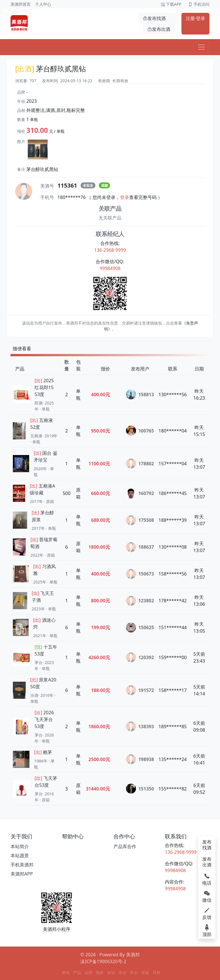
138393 (140, 726)
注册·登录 (195, 18)
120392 (140, 657)
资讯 (66, 972)
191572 (140, 690)
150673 (140, 574)
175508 (140, 520)
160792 (140, 493)
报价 (100, 972)
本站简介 (20, 846)
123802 (140, 601)
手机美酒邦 (22, 865)
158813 (140, 394)
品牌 (89, 972)
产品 (77, 972)
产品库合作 (125, 846)
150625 (140, 628)
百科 (157, 972)
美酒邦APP (22, 874)
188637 (140, 547)
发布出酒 (159, 29)
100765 (140, 431)
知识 (111, 972)
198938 (140, 759)
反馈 (207, 913)
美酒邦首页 (21, 4)
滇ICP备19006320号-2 (103, 961)
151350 (140, 789)
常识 (123, 972)
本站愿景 (20, 856)
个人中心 (43, 4)
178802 (140, 463)
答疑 (145, 972)
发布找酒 (154, 18)
